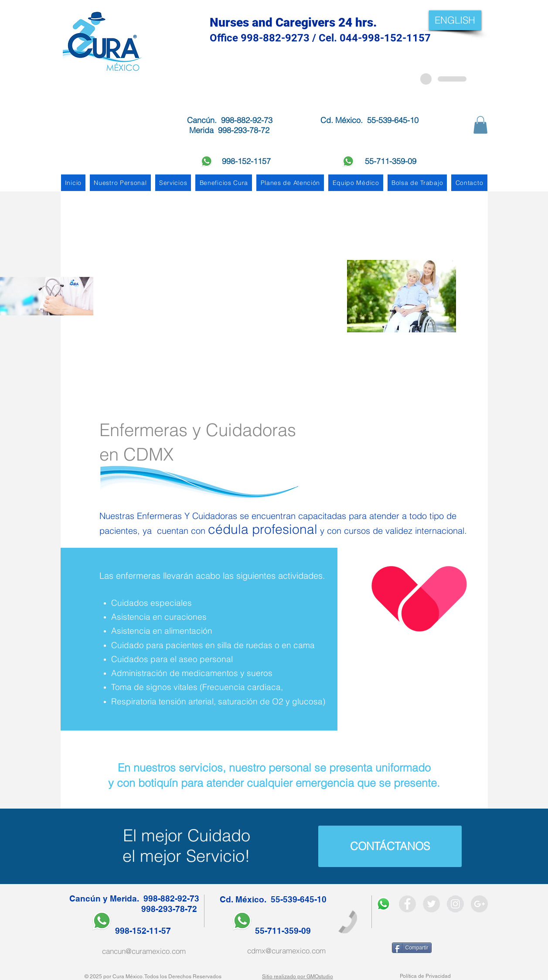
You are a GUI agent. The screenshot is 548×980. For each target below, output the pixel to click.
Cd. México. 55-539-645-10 (369, 120)
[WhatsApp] (383, 904)
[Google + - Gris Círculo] (479, 904)
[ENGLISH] (455, 20)
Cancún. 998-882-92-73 (230, 120)
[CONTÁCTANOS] (390, 846)
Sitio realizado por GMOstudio (298, 977)
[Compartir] (412, 948)
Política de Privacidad (425, 976)
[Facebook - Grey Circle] (407, 904)
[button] (480, 125)
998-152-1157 (254, 161)
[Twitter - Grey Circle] (431, 904)
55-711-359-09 (397, 161)
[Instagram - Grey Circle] (455, 904)
